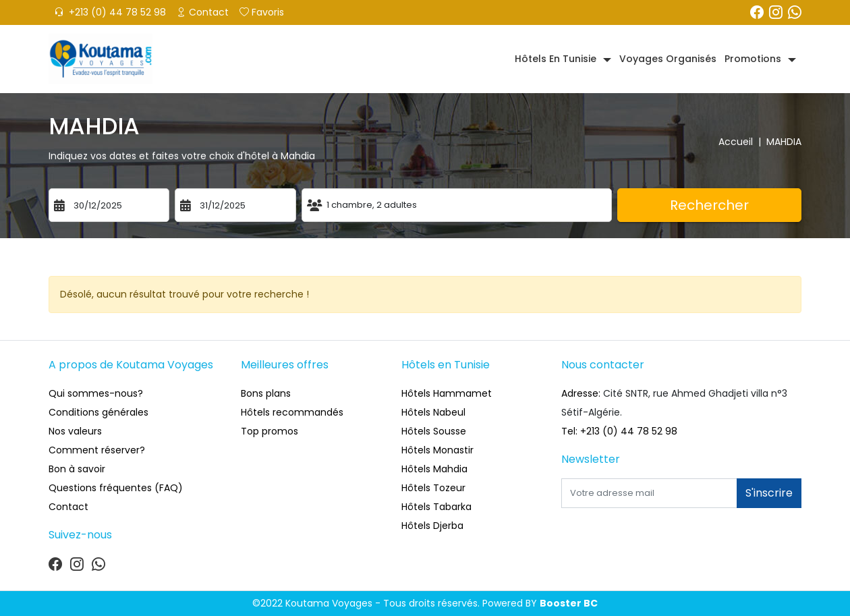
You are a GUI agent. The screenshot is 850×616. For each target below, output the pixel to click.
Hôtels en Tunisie (556, 59)
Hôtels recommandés (292, 412)
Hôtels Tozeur (433, 488)
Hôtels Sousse (434, 431)
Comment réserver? (97, 450)
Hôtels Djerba (432, 526)
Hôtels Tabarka (436, 507)
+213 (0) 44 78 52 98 (110, 12)
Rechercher (709, 205)
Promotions (753, 59)
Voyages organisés (668, 59)
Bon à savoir (77, 469)
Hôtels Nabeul (433, 412)
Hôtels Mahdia (434, 469)
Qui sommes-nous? (96, 393)
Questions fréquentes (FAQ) (116, 488)
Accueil (742, 142)
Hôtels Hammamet (447, 393)
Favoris (262, 12)
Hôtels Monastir (437, 450)
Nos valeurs (75, 431)
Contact (203, 12)
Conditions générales (98, 412)
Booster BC (569, 603)
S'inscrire (769, 493)
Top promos (270, 431)
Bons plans (266, 393)
